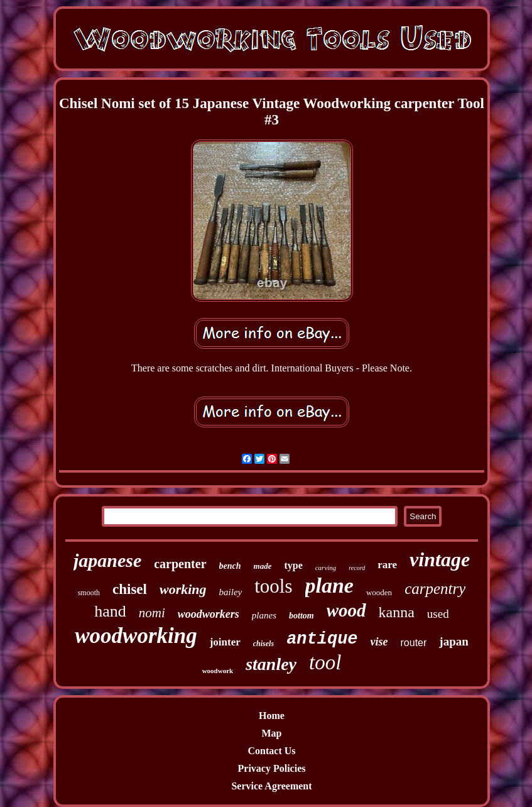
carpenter (180, 564)
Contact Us (272, 751)
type (293, 565)
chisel (130, 589)
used (438, 614)
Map (272, 733)
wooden (379, 592)
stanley (271, 664)
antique (322, 639)
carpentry (435, 589)
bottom (301, 616)
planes (264, 615)
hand (110, 611)
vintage (440, 559)
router (414, 643)
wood (346, 610)
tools (273, 586)
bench (230, 566)
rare (387, 565)
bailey (231, 592)
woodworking (136, 636)
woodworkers (209, 614)
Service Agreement (271, 786)
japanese (107, 560)
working (183, 589)
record (357, 568)
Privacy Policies (272, 768)
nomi (152, 613)
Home (272, 716)
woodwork (218, 671)
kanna (397, 612)
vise (379, 642)
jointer (225, 642)
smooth (89, 593)
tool (325, 662)
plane (329, 585)
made (263, 566)
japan (453, 641)
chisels (263, 644)
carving (326, 568)
